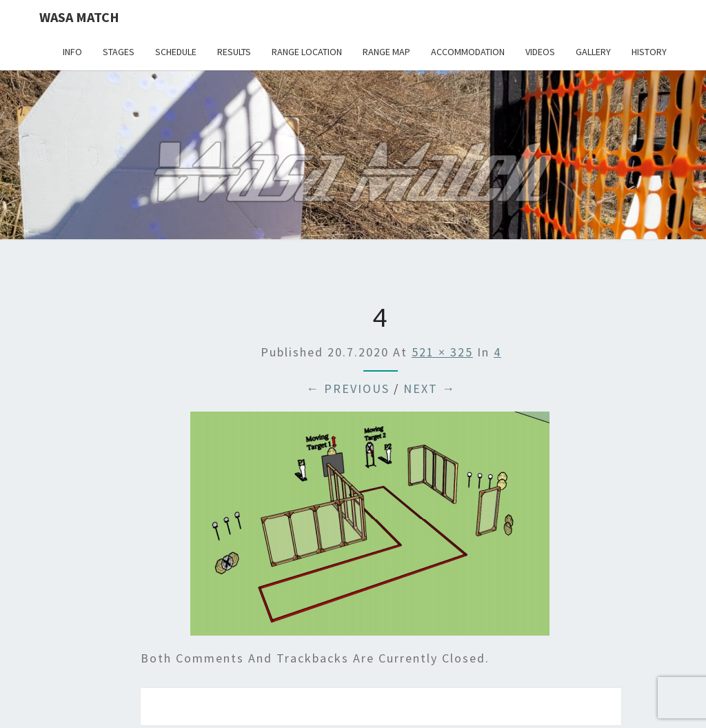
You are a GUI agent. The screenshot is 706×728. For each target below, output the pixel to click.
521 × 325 (442, 352)
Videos (540, 52)
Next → (430, 388)
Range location (307, 52)
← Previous (348, 388)
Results (234, 52)
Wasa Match (79, 17)
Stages (119, 52)
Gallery (593, 52)
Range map (386, 52)
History (649, 52)
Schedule (176, 52)
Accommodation (468, 52)
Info (72, 52)
